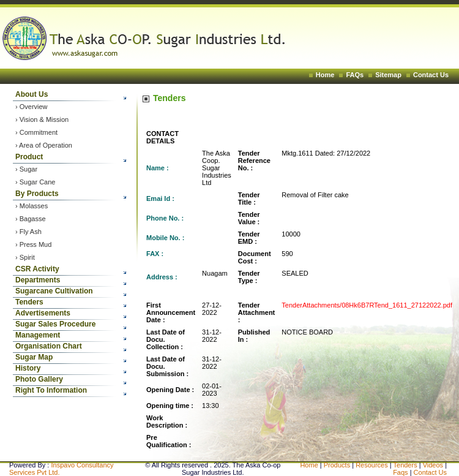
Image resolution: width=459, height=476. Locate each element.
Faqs (401, 472)
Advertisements (43, 313)
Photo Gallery (39, 379)
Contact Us (431, 75)
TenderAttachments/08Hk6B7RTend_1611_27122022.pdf (367, 305)
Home (325, 75)
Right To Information (51, 390)
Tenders (29, 302)
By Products (37, 194)
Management (38, 335)
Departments (38, 280)
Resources (372, 465)
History (28, 368)
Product (29, 157)
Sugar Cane (38, 182)
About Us (32, 94)
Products (337, 465)
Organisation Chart (49, 346)
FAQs (355, 75)
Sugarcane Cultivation (54, 291)
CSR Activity (37, 269)
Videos (434, 465)
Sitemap (388, 75)
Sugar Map (34, 357)
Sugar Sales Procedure (55, 324)
